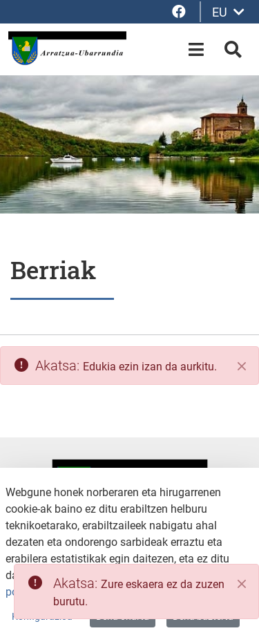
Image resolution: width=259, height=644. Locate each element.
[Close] (242, 584)
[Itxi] (242, 366)
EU (228, 12)
